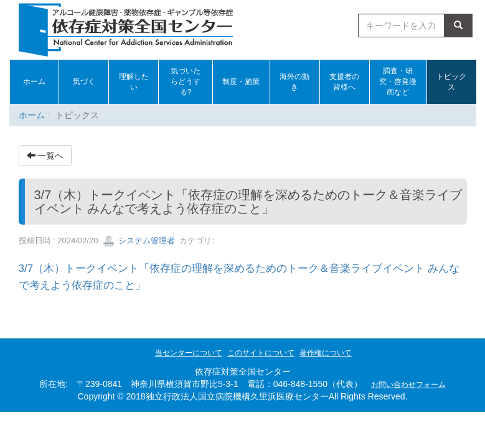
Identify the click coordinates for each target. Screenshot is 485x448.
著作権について (326, 353)
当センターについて (189, 353)
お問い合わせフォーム (408, 385)
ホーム (32, 115)
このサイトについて (261, 353)
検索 (458, 26)
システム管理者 (139, 240)
